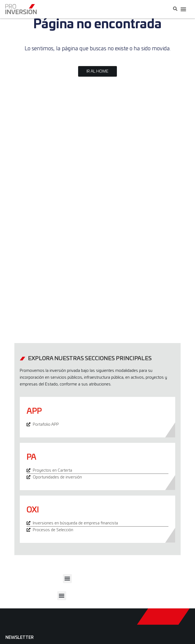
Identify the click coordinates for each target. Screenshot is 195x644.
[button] (183, 9)
